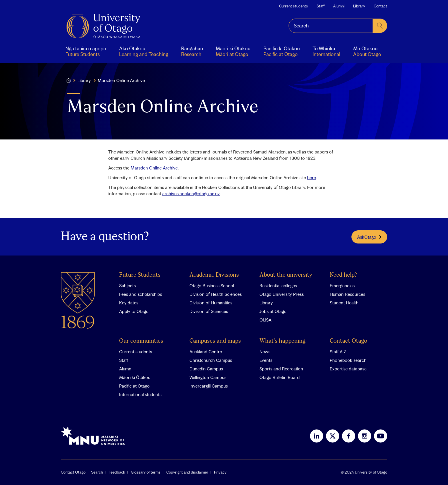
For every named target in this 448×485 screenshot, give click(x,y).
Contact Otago (348, 341)
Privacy (220, 472)
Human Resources (347, 294)
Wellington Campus (208, 377)
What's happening (282, 341)
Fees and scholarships (141, 294)
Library (359, 6)
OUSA (265, 320)
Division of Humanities (211, 303)
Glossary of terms (146, 472)
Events (266, 360)
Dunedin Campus (206, 369)
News (265, 352)
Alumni (339, 6)
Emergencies (342, 286)
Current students (294, 6)
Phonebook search (348, 360)
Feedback (117, 472)
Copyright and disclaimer (187, 472)
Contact (380, 6)
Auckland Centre (206, 352)
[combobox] (331, 26)
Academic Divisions (214, 275)
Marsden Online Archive (154, 168)
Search (97, 472)
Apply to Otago (134, 311)
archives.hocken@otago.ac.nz (191, 193)
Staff (321, 6)
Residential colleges (278, 286)
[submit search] (380, 26)
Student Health (344, 303)
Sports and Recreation (281, 369)
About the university (286, 275)
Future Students (140, 275)
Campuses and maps (215, 341)
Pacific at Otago (134, 386)
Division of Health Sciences (216, 294)
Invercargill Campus (209, 386)
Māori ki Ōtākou (135, 377)
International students (140, 394)
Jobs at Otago (273, 311)
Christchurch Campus (211, 360)
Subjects (127, 286)
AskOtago (369, 237)
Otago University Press (282, 294)
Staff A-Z (338, 352)
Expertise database (348, 369)
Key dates (129, 303)
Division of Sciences (209, 311)
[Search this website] (331, 26)
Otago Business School (212, 286)
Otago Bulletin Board (280, 377)
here (312, 177)
